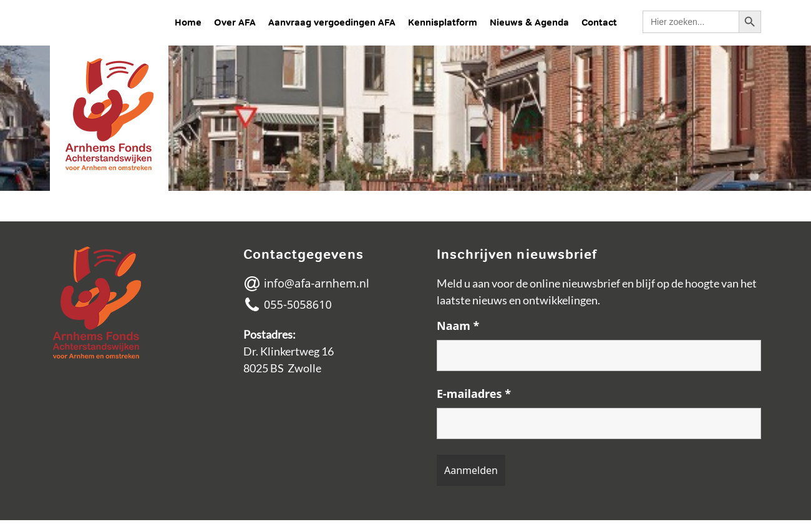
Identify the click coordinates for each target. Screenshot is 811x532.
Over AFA (235, 22)
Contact (599, 22)
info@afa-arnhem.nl (306, 284)
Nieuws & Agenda (529, 22)
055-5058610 (288, 305)
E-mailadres (474, 394)
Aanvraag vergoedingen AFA (332, 22)
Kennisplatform (443, 22)
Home (188, 22)
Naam (458, 326)
